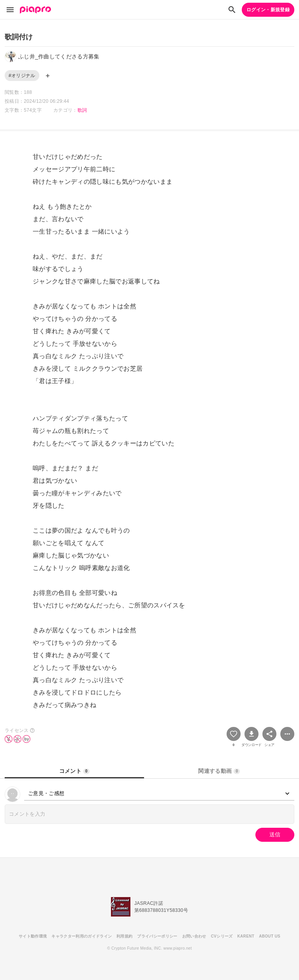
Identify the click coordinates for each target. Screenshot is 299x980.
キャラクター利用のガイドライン (82, 936)
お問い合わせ (194, 936)
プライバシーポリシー (157, 936)
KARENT (246, 936)
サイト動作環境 (33, 936)
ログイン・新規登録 (268, 10)
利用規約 (124, 936)
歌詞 (82, 110)
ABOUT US (270, 936)
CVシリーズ (222, 936)
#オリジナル (22, 76)
